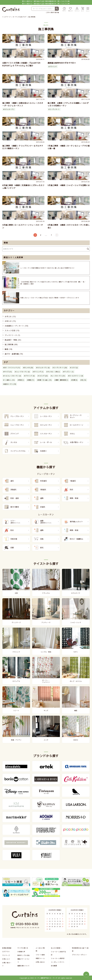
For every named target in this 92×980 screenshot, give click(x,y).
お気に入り (6, 959)
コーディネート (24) (60, 368)
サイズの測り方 (23, 948)
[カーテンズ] (11, 9)
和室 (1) (21, 380)
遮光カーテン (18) (10, 384)
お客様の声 (21, 952)
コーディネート (55, 109)
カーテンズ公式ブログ (20, 17)
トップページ (6, 17)
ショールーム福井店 (58, 959)
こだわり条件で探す (52, 12)
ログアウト (6, 952)
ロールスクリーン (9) (76, 376)
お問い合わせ (40, 962)
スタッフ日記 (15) (12, 331)
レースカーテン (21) (58, 376)
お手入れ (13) (10, 316)
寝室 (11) (31, 380)
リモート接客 (40, 955)
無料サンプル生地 (24, 956)
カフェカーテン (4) (43, 368)
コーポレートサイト (58, 962)
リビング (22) (43, 376)
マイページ (6, 956)
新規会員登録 (7, 948)
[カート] (83, 9)
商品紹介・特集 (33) (13, 340)
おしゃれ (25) (29, 368)
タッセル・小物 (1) (54, 372)
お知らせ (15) (10, 321)
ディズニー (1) (69, 372)
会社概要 (54, 966)
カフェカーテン (9, 109)
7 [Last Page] (51, 235)
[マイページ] (77, 9)
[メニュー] (88, 9)
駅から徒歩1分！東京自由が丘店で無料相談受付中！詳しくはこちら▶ (46, 2)
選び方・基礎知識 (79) (14, 354)
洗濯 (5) (75, 380)
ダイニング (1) (39, 372)
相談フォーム (40, 959)
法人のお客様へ (56, 948)
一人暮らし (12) (9, 380)
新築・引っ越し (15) (45, 380)
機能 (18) (9, 349)
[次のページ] (57, 235)
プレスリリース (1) (12, 335)
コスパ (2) (74, 368)
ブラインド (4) (30, 376)
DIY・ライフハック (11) (12, 368)
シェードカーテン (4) (23, 372)
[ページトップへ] (86, 975)
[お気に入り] (70, 9)
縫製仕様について (24, 966)
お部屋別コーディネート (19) (16, 326)
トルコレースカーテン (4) (13, 376)
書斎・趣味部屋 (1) (62, 380)
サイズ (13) (8, 372)
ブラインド (53, 66)
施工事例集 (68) (11, 345)
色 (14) (84, 380)
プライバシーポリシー (80, 955)
